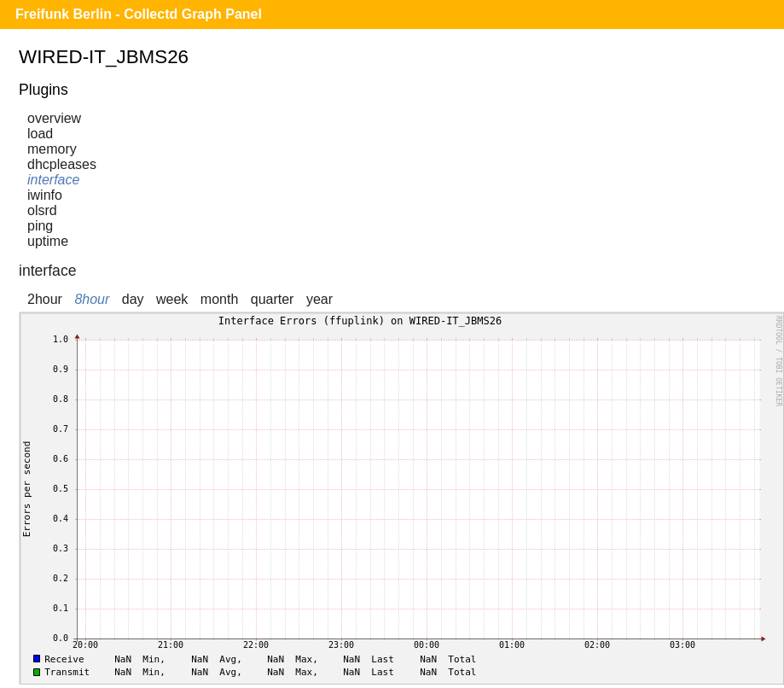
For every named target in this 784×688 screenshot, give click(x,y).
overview (54, 118)
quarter (273, 299)
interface (53, 180)
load (40, 134)
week (172, 299)
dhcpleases (62, 164)
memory (52, 149)
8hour (92, 299)
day (133, 299)
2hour (45, 299)
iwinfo (45, 195)
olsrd (42, 210)
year (319, 299)
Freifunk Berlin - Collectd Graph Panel (139, 14)
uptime (48, 241)
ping (40, 226)
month (219, 299)
